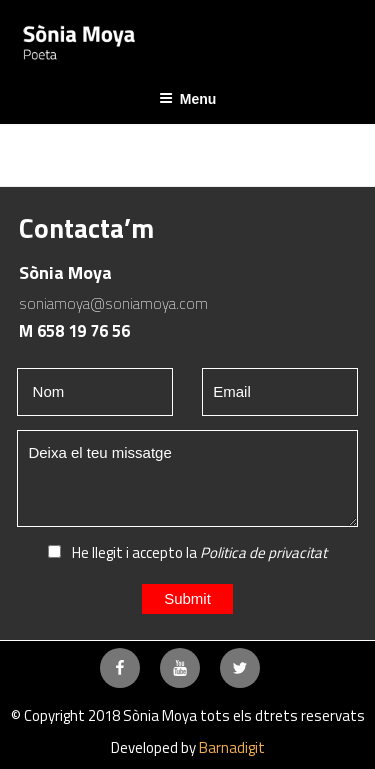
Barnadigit (232, 747)
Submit (187, 598)
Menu (188, 99)
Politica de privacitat (263, 552)
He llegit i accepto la (187, 552)
